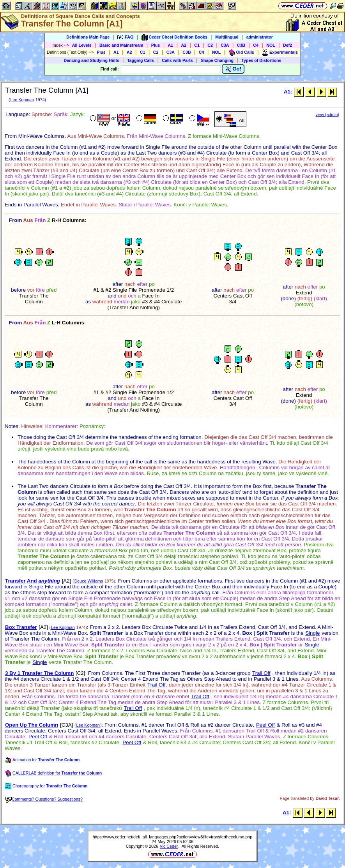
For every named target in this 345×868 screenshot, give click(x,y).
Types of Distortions (261, 60)
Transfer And (33, 581)
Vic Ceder (169, 846)
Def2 (287, 45)
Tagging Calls (141, 60)
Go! (233, 69)
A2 (184, 45)
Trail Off (261, 673)
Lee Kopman (22, 100)
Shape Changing (217, 60)
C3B (241, 45)
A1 (171, 45)
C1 (197, 45)
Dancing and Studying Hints (92, 60)
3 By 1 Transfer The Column (39, 673)
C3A (225, 45)
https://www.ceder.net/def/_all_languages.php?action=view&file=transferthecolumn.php (172, 837)
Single (312, 633)
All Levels (82, 45)
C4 (256, 45)
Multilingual (227, 37)
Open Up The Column (32, 725)
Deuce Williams (89, 581)
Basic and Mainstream (121, 45)
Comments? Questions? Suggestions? (44, 799)
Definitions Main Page (88, 37)
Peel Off (265, 725)
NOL (271, 45)
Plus (156, 45)
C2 (210, 45)
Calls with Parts (177, 60)
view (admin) (327, 114)
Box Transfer (21, 627)
